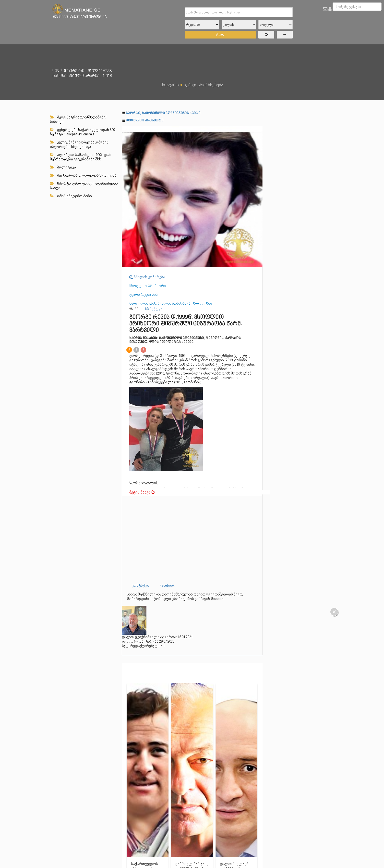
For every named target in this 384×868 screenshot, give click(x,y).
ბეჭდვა (154, 309)
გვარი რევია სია (144, 295)
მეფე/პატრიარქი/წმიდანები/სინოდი (78, 119)
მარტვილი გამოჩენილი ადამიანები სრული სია (171, 303)
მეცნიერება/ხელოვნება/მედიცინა (83, 175)
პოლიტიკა (63, 167)
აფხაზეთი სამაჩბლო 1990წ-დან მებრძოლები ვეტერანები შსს (80, 157)
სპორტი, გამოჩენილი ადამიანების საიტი (84, 186)
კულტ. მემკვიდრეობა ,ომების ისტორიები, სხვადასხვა (79, 144)
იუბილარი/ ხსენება (204, 85)
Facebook (167, 585)
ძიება (220, 34)
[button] (258, 130)
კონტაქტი (140, 585)
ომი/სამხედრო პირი (71, 196)
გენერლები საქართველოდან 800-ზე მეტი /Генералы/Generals (83, 132)
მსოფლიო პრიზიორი (145, 121)
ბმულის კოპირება (147, 277)
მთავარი (170, 85)
